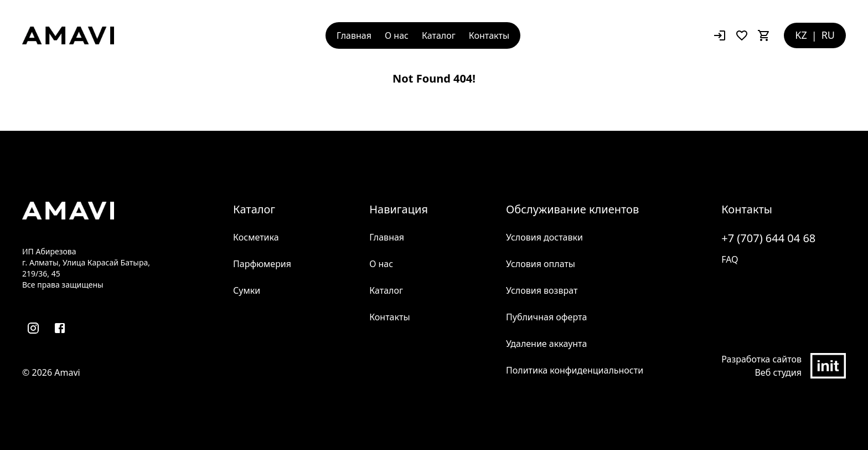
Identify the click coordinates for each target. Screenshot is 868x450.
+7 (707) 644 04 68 (768, 238)
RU (828, 35)
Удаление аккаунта (546, 344)
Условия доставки (544, 237)
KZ (801, 35)
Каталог (439, 35)
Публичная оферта (546, 317)
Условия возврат (542, 290)
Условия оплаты (541, 264)
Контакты (489, 35)
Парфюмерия (262, 264)
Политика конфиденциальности (575, 370)
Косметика (256, 237)
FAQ (730, 259)
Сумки (247, 290)
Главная (354, 35)
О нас (397, 35)
